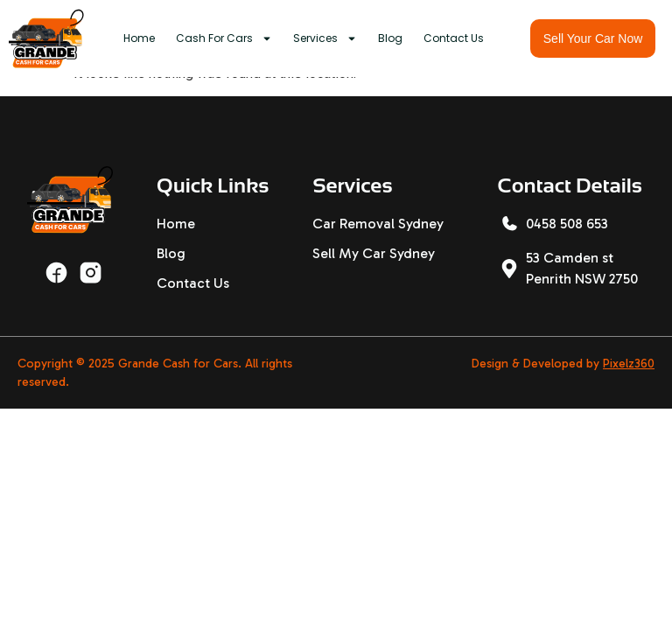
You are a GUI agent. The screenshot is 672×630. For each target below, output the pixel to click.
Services (325, 38)
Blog (390, 38)
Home (139, 38)
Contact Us (454, 38)
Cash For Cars (224, 38)
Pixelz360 (629, 364)
